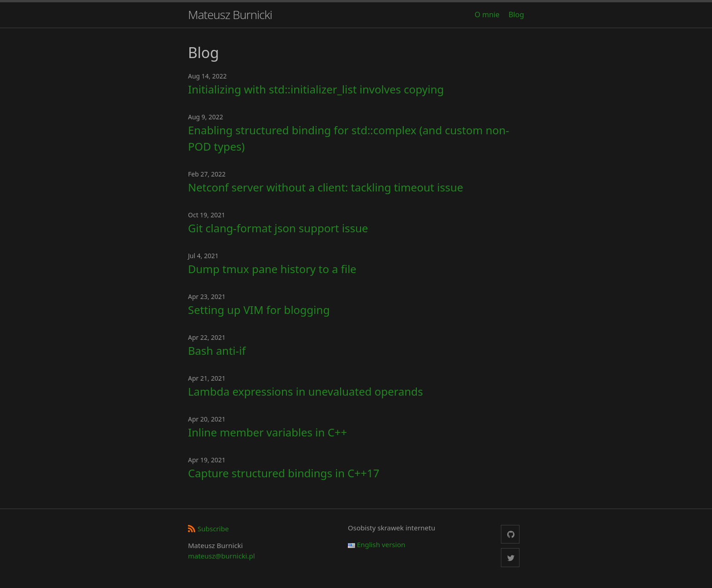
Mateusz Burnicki (230, 15)
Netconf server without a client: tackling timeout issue (326, 187)
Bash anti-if (217, 350)
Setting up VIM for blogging (259, 310)
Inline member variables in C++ (267, 432)
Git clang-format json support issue (278, 228)
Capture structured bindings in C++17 (284, 473)
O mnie (487, 15)
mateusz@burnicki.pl (221, 556)
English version (377, 544)
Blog (516, 15)
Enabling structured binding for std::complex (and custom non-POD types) (349, 138)
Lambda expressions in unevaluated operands (306, 391)
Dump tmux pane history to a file (272, 269)
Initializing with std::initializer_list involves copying (316, 89)
